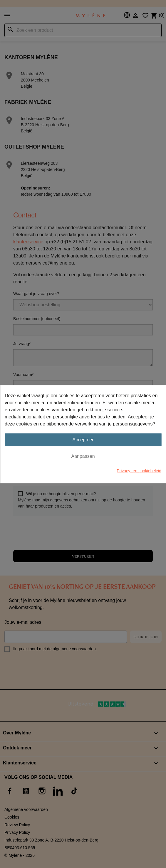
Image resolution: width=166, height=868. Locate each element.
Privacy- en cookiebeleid (139, 471)
